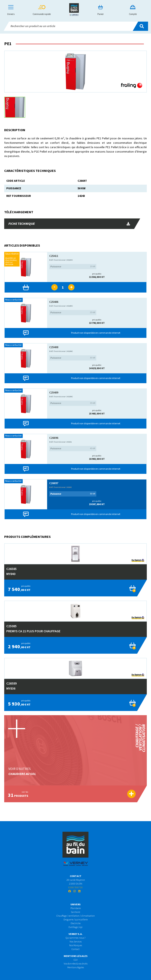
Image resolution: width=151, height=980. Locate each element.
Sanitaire (75, 912)
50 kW (73, 494)
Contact (75, 949)
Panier (101, 10)
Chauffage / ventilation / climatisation (76, 916)
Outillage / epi (75, 927)
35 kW (73, 403)
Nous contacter (13, 300)
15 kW (73, 267)
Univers (11, 10)
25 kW (73, 313)
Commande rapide (42, 10)
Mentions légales (76, 968)
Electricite (76, 923)
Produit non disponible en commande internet (96, 333)
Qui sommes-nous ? (75, 938)
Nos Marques (76, 945)
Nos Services (76, 942)
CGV (76, 960)
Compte (133, 10)
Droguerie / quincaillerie (76, 920)
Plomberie (76, 908)
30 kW (73, 358)
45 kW (73, 449)
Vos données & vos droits (76, 964)
